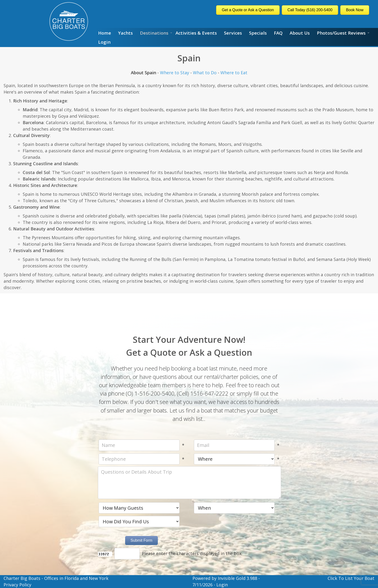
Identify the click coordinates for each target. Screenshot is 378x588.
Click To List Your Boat (351, 578)
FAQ (278, 33)
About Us (300, 33)
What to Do (205, 73)
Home (105, 33)
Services (233, 33)
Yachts (125, 33)
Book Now (355, 10)
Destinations (154, 33)
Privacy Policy (17, 585)
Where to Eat (234, 73)
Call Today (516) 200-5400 (310, 10)
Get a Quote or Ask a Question (248, 10)
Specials (258, 33)
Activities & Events (196, 33)
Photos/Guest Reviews (341, 33)
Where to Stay (175, 73)
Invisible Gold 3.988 (238, 578)
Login (104, 42)
